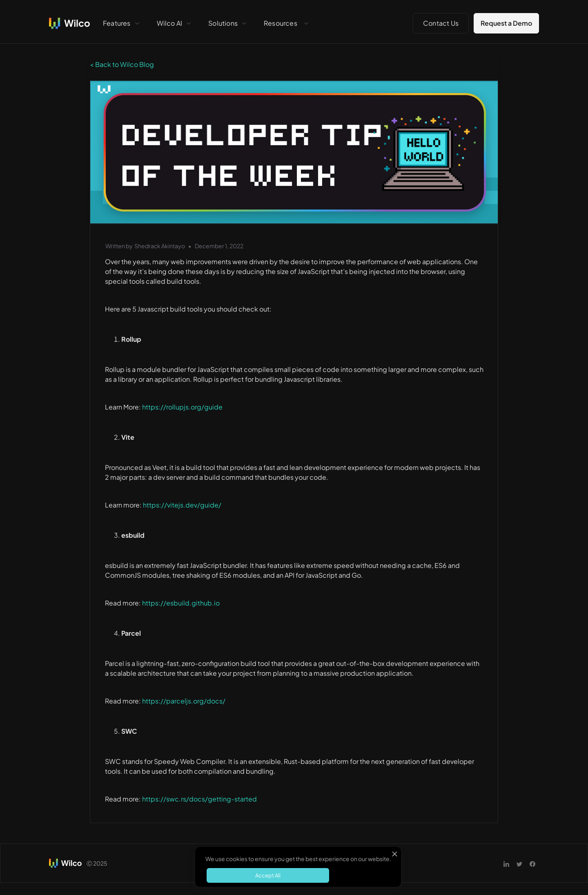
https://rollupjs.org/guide (182, 407)
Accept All (268, 875)
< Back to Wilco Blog (122, 64)
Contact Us (441, 23)
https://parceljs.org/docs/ (184, 701)
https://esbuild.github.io (181, 603)
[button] (122, 23)
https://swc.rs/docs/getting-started (199, 799)
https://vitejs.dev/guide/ (182, 505)
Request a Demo (506, 23)
